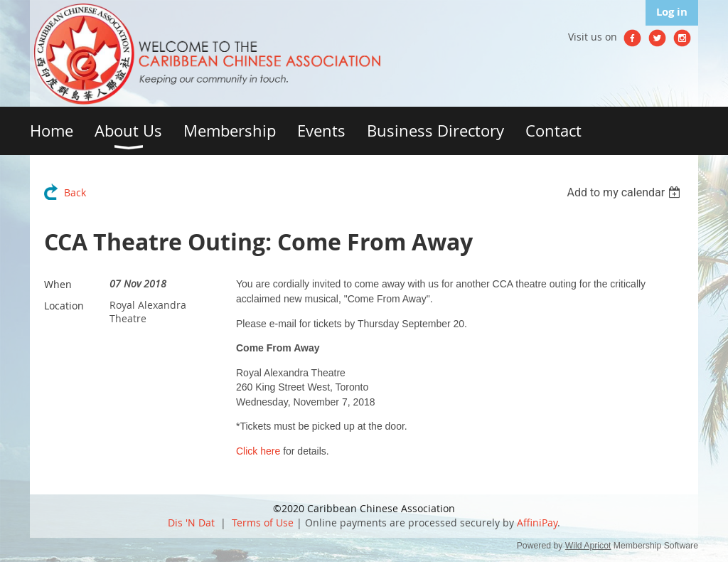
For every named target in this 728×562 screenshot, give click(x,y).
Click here (258, 451)
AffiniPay (537, 523)
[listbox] (625, 192)
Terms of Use (263, 523)
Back (75, 192)
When (58, 284)
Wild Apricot (588, 546)
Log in (672, 12)
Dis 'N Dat (191, 523)
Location (64, 306)
